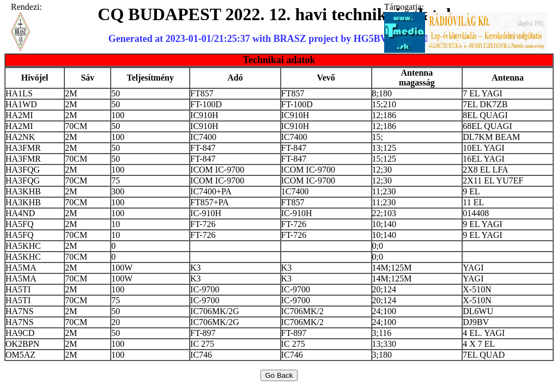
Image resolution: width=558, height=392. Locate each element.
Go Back (279, 375)
